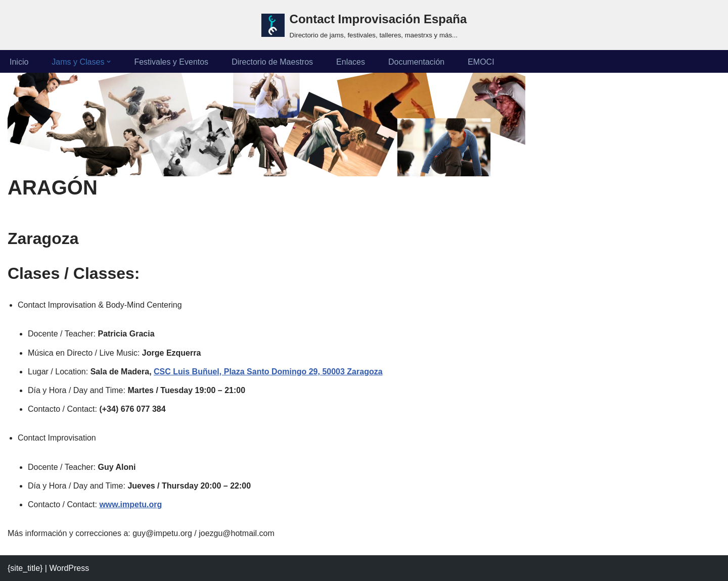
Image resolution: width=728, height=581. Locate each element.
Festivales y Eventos (171, 62)
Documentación (416, 62)
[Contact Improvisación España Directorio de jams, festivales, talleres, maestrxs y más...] (364, 25)
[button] (109, 62)
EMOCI (481, 62)
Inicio (19, 62)
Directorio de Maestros (272, 62)
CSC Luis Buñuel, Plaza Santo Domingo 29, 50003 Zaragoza (268, 372)
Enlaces (351, 62)
